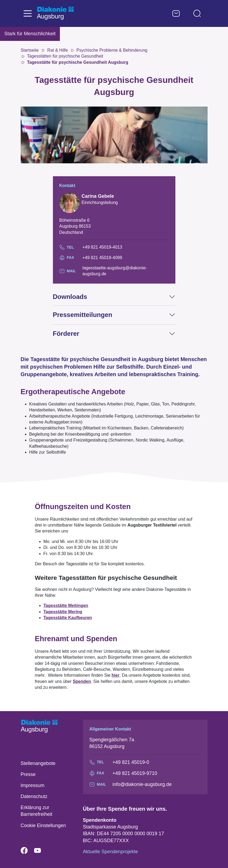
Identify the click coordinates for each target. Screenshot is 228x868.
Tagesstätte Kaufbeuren (68, 618)
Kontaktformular (176, 13)
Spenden (82, 681)
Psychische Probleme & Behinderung (112, 50)
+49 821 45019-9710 (135, 773)
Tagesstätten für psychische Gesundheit (65, 56)
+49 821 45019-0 (131, 762)
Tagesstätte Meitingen (66, 606)
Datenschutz (34, 796)
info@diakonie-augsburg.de (142, 784)
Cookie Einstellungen (43, 825)
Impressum (33, 785)
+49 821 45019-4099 (102, 258)
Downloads (70, 297)
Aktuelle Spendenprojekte (111, 852)
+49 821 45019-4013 (102, 247)
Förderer (66, 334)
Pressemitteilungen (83, 315)
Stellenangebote (38, 763)
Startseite (30, 50)
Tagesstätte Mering (63, 612)
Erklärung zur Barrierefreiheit (37, 811)
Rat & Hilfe (57, 50)
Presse (28, 774)
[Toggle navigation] (28, 13)
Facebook (27, 851)
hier (116, 675)
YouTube (41, 851)
